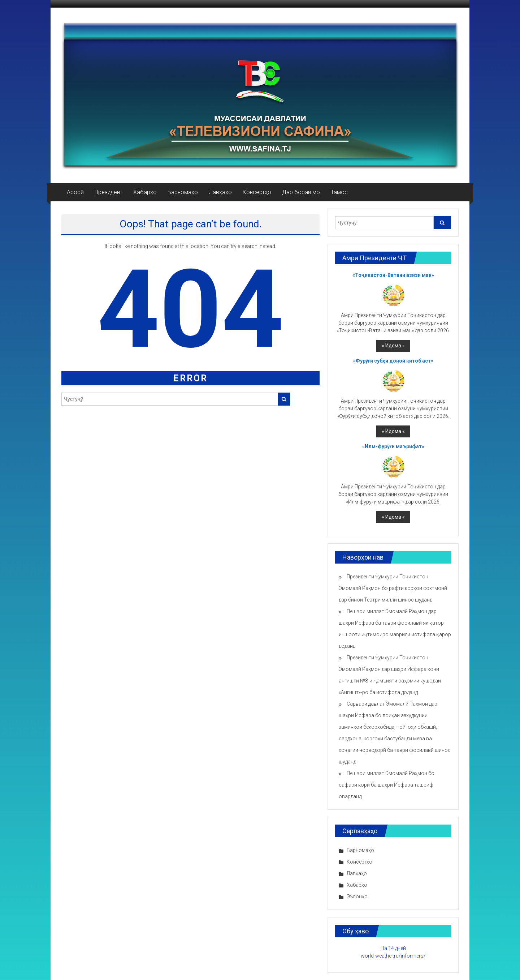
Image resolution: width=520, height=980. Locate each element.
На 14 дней (393, 948)
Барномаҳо (183, 192)
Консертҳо (257, 192)
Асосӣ (75, 192)
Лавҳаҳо (220, 192)
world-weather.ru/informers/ (393, 956)
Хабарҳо (145, 192)
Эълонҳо (357, 896)
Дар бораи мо (301, 192)
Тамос (339, 192)
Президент (109, 192)
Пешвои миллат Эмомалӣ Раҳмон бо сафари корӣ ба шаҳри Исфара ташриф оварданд (387, 785)
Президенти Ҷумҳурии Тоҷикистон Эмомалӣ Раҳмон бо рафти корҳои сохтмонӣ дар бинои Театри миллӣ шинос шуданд (393, 588)
